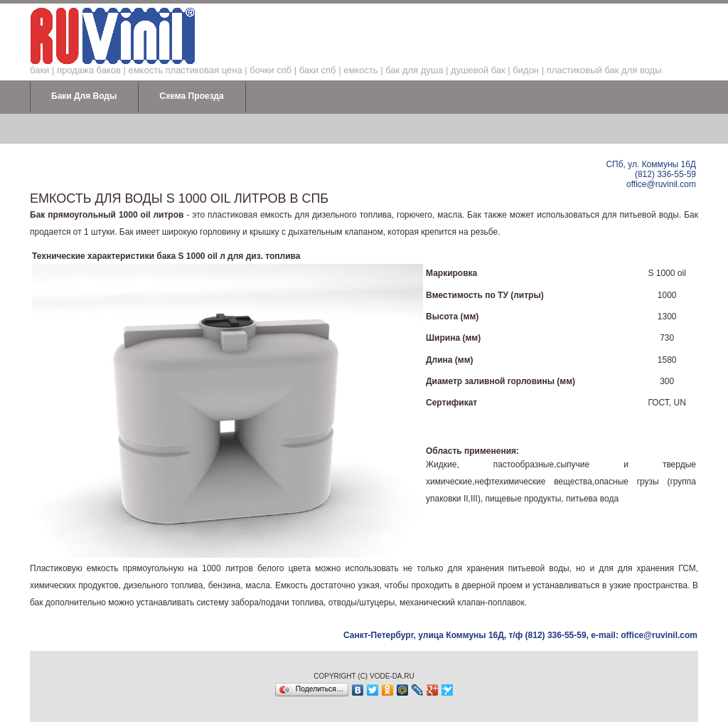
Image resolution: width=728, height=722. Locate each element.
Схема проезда (192, 96)
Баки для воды (84, 96)
